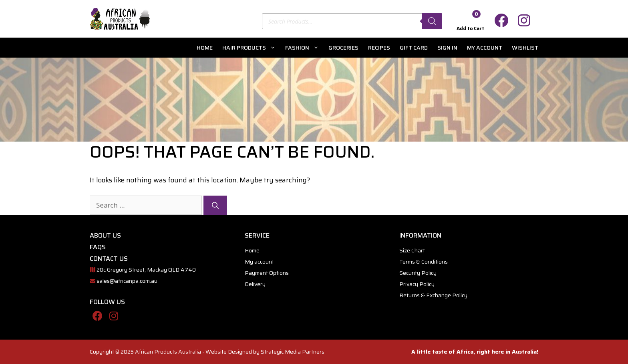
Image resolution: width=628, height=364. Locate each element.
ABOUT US (105, 235)
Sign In (447, 48)
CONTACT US (109, 259)
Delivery (255, 284)
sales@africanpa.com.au (127, 281)
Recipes (379, 48)
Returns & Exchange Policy (433, 295)
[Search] (432, 21)
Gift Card (414, 48)
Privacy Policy (417, 284)
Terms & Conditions (424, 262)
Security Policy (418, 273)
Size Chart (412, 250)
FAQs (98, 247)
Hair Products (251, 48)
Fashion (304, 48)
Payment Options (267, 273)
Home (205, 48)
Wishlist (525, 48)
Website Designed (229, 352)
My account (485, 48)
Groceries (343, 48)
